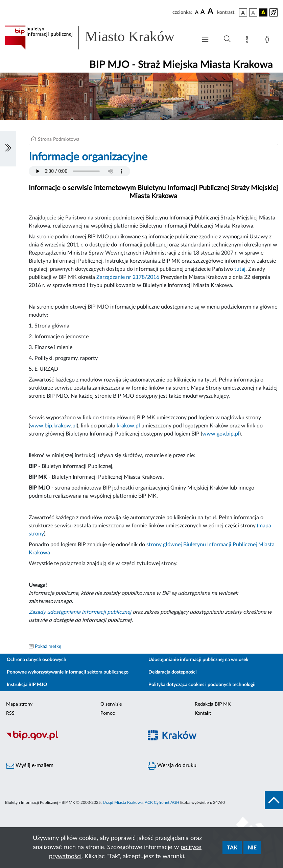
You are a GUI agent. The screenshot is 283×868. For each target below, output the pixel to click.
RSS (10, 713)
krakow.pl (128, 426)
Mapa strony (19, 704)
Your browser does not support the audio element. (79, 171)
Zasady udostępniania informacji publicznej (80, 612)
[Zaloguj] (268, 41)
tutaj (240, 269)
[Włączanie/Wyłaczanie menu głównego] (205, 40)
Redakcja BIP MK (213, 704)
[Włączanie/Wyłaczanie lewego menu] (8, 149)
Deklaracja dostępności (173, 672)
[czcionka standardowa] (197, 12)
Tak (232, 848)
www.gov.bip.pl (221, 434)
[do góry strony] (274, 800)
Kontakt (203, 713)
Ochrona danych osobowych (37, 660)
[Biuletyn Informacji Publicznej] (71, 739)
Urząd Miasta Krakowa (123, 803)
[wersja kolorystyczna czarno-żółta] (263, 12)
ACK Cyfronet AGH (162, 803)
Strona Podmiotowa (59, 139)
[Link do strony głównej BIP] (98, 37)
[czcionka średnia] (203, 12)
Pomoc (108, 713)
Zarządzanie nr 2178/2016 (128, 277)
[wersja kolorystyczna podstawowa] (243, 12)
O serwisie (111, 704)
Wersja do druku (172, 766)
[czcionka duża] (211, 11)
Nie (252, 848)
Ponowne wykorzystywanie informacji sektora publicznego (68, 672)
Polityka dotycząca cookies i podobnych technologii (202, 685)
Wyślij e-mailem (30, 766)
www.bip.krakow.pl (53, 426)
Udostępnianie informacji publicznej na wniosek (198, 660)
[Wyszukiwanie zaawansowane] (227, 39)
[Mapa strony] (249, 41)
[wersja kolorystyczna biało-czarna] (253, 12)
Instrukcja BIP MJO (27, 685)
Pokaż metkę (48, 647)
